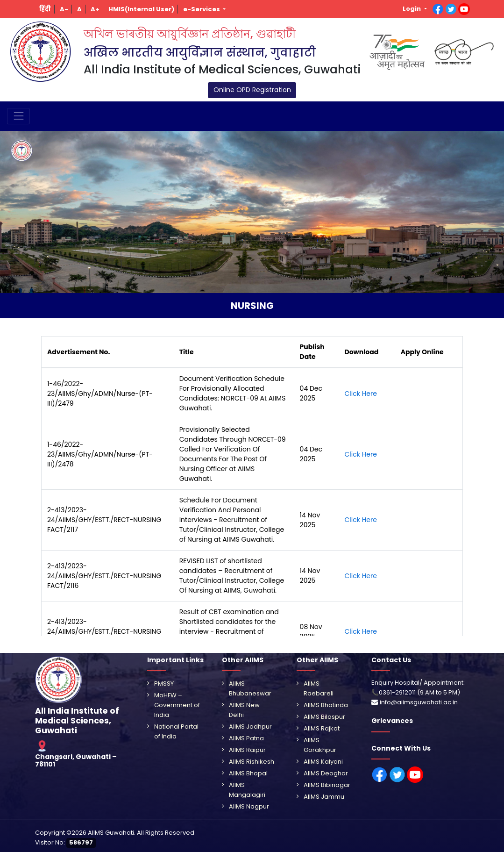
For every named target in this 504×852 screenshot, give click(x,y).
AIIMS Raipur (247, 750)
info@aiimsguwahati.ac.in (419, 702)
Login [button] (412, 9)
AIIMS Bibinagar (327, 785)
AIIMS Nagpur (249, 806)
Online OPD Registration (252, 90)
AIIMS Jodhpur (250, 727)
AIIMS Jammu (324, 797)
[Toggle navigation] (18, 116)
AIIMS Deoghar (326, 773)
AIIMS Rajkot (322, 728)
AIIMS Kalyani (323, 762)
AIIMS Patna (246, 738)
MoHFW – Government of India (177, 705)
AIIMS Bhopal (248, 773)
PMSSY (164, 684)
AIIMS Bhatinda (326, 705)
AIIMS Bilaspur (324, 717)
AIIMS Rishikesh (252, 762)
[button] (45, 9)
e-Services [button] (202, 9)
